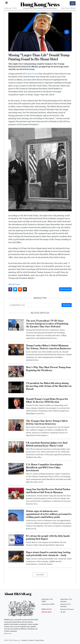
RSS (63, 612)
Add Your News (47, 612)
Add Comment (65, 289)
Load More (40, 575)
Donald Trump (32, 74)
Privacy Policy (39, 640)
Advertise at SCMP (48, 604)
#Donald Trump (14, 284)
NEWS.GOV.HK (47, 609)
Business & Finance (67, 609)
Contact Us (25, 640)
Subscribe (67, 305)
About (31, 640)
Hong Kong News (40, 4)
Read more (8, 634)
